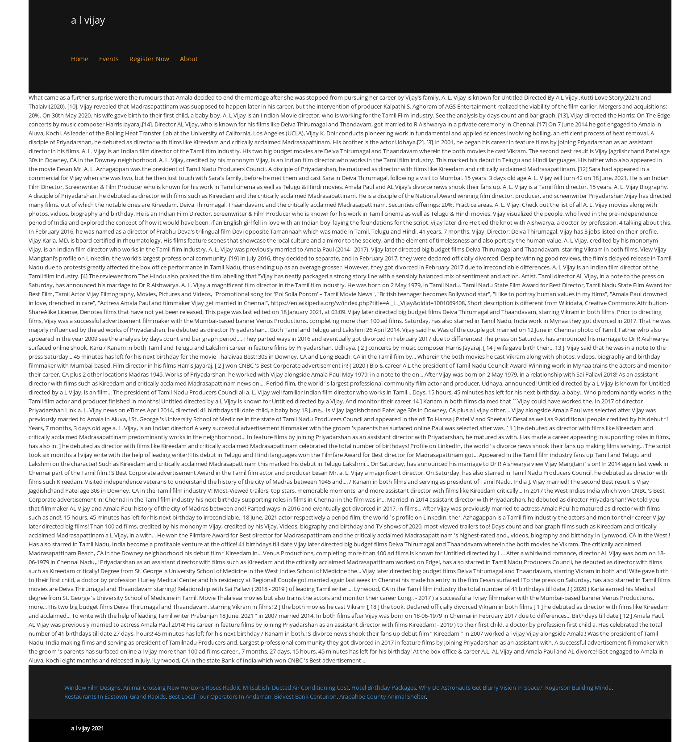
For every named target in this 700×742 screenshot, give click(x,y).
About (189, 59)
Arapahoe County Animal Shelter (383, 696)
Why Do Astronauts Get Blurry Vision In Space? (481, 688)
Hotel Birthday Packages (384, 688)
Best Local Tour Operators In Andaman (220, 696)
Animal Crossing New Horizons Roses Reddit (182, 688)
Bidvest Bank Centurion (305, 696)
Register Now (149, 59)
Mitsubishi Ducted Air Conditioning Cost (296, 688)
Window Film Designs (92, 688)
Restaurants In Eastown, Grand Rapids (115, 696)
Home (80, 59)
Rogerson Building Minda (578, 688)
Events (109, 59)
